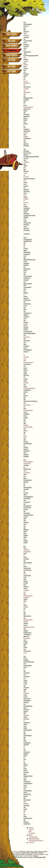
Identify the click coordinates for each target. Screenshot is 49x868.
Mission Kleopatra (27, 551)
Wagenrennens (29, 627)
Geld (25, 436)
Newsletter (12, 46)
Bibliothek (12, 55)
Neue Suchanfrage (33, 836)
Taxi (25, 574)
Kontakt (12, 71)
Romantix (27, 638)
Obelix (26, 65)
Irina (25, 653)
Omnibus (27, 337)
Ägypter (26, 715)
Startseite (12, 34)
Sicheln (26, 804)
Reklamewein (28, 107)
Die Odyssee (27, 472)
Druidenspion (28, 462)
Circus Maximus (27, 82)
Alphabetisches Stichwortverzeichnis (36, 840)
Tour (25, 195)
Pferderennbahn (29, 388)
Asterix (26, 61)
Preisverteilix (28, 427)
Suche (12, 60)
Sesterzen (27, 405)
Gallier (26, 324)
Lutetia (26, 203)
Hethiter (26, 693)
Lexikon (31, 842)
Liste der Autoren (27, 856)
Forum (12, 66)
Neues (12, 41)
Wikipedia (36, 855)
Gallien (26, 199)
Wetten (26, 383)
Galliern (26, 35)
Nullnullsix (27, 464)
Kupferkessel (28, 410)
